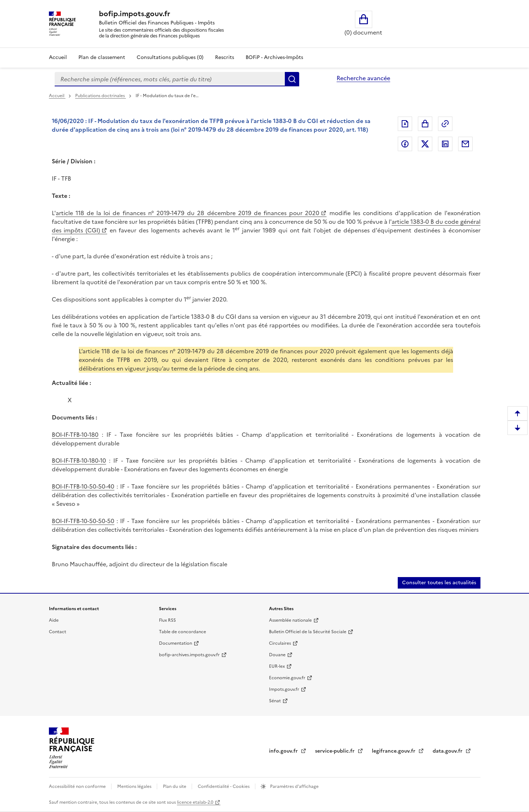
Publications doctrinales (101, 96)
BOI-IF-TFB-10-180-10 (79, 461)
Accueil (58, 57)
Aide (54, 620)
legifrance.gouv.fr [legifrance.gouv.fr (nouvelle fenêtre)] (394, 751)
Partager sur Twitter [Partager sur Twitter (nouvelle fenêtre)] (425, 144)
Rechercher (292, 79)
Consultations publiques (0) (170, 57)
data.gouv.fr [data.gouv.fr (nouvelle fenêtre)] (448, 751)
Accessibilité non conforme (78, 786)
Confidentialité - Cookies (224, 786)
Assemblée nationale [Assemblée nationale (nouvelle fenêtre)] (290, 620)
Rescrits (225, 57)
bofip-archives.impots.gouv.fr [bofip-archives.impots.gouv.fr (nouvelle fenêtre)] (189, 655)
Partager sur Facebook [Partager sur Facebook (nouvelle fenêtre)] (405, 144)
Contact (58, 632)
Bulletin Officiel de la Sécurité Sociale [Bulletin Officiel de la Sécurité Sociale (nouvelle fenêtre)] (308, 632)
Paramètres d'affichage (294, 786)
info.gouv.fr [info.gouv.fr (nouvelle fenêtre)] (284, 751)
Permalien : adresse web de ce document (445, 124)
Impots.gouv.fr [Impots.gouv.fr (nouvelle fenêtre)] (284, 689)
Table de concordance (183, 632)
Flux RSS (167, 620)
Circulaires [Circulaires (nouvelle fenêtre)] (280, 643)
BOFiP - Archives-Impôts (274, 57)
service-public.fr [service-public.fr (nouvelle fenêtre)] (336, 751)
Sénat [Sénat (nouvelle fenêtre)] (275, 701)
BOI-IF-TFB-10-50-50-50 (83, 521)
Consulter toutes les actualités (439, 583)
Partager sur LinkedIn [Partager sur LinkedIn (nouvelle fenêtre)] (445, 144)
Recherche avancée (363, 78)
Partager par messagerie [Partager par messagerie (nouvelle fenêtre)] (465, 144)
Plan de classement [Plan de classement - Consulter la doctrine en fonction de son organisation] (102, 57)
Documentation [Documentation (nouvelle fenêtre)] (175, 643)
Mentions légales (135, 786)
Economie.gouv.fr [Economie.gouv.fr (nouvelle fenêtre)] (287, 678)
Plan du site (175, 786)
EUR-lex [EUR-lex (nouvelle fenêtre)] (277, 666)
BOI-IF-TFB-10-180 (75, 435)
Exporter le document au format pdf (405, 124)
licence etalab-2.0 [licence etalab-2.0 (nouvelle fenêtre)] (195, 802)
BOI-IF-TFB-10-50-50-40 (83, 486)
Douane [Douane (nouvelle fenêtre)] (277, 655)
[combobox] (170, 79)
